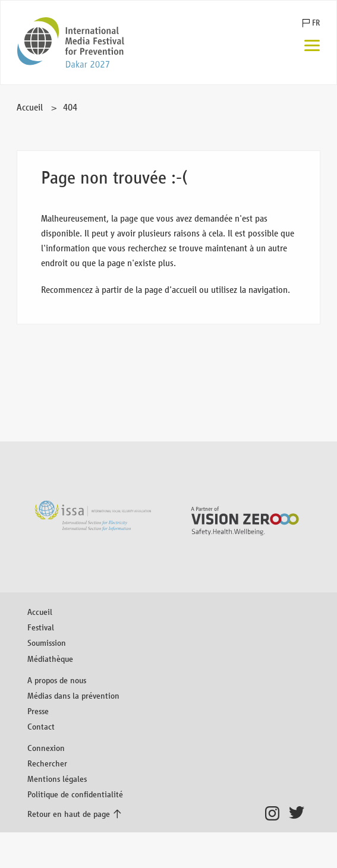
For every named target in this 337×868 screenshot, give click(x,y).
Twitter (299, 813)
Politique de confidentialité (75, 794)
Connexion (46, 748)
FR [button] (316, 23)
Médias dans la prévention (73, 695)
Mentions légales (57, 779)
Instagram (275, 813)
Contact (41, 726)
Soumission (47, 643)
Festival (41, 627)
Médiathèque (50, 659)
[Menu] (312, 47)
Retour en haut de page (69, 814)
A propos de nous (57, 680)
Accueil (30, 107)
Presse (38, 711)
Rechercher (47, 763)
